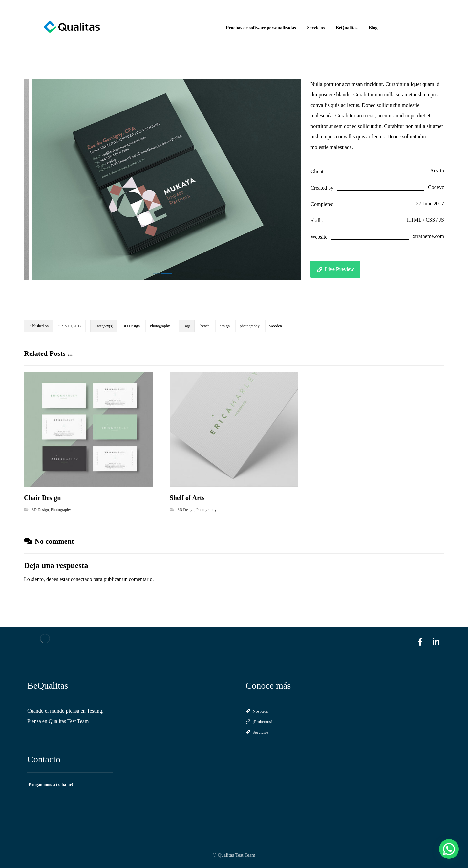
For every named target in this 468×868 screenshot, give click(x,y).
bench (205, 326)
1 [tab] (157, 273)
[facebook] (420, 642)
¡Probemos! (259, 722)
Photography (160, 326)
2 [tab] (166, 273)
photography (250, 326)
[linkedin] (436, 642)
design (225, 326)
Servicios (257, 732)
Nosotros (257, 711)
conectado (82, 579)
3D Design (132, 326)
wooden (276, 326)
